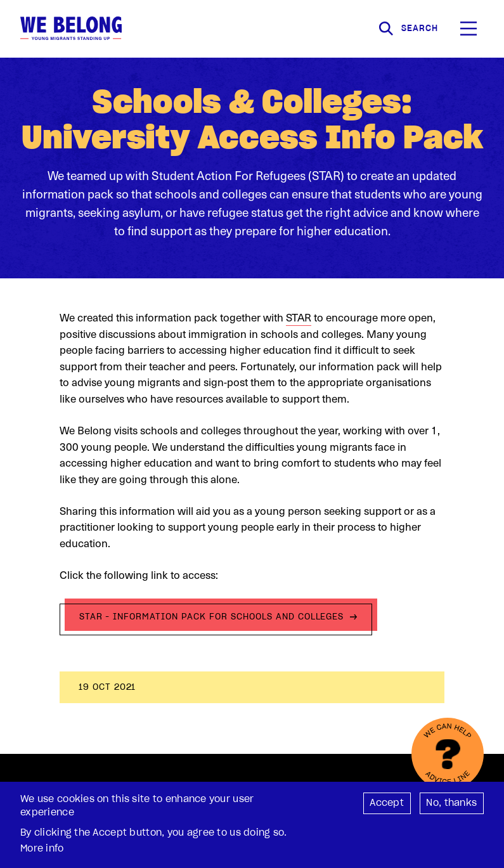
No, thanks (451, 806)
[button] (468, 29)
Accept (387, 806)
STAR (299, 317)
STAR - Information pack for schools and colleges (212, 617)
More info (42, 852)
